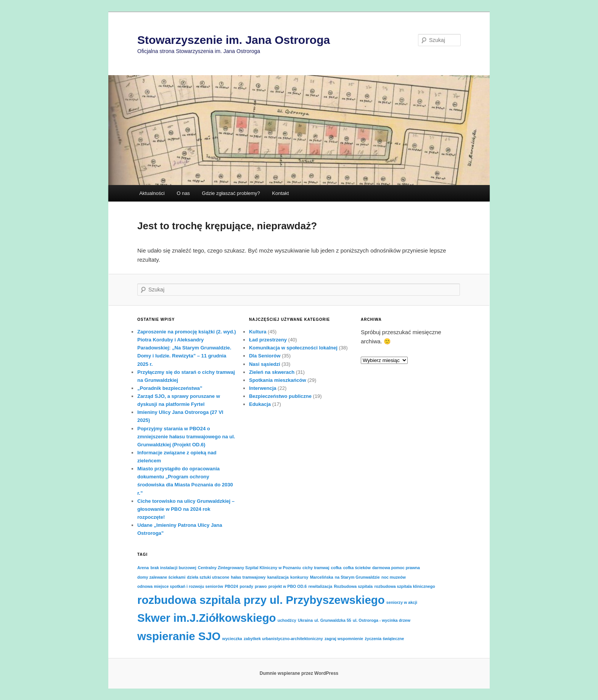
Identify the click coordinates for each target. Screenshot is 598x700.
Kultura (258, 332)
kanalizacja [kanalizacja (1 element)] (278, 577)
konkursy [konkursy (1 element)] (299, 577)
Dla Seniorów (265, 356)
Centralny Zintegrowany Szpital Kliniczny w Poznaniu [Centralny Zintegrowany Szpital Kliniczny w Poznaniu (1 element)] (249, 568)
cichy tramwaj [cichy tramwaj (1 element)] (316, 568)
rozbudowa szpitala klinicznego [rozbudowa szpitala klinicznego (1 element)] (404, 586)
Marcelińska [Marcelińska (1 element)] (322, 577)
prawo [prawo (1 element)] (261, 586)
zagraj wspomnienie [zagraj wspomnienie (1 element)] (344, 639)
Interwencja (263, 388)
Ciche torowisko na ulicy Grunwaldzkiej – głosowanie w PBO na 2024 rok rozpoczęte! (186, 509)
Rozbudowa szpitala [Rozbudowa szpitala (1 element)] (353, 586)
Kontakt (280, 193)
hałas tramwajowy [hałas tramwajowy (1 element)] (248, 577)
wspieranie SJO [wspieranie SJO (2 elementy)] (179, 636)
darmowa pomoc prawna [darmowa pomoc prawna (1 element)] (396, 568)
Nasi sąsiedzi (265, 364)
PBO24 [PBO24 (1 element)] (231, 586)
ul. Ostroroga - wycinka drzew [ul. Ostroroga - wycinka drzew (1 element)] (382, 620)
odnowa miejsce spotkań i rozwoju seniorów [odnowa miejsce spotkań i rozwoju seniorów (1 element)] (180, 586)
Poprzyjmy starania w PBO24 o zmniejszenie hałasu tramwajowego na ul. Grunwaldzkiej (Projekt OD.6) (186, 437)
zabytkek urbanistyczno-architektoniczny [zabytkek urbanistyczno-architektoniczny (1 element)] (283, 639)
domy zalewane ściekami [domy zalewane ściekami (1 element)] (161, 577)
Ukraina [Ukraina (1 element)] (305, 620)
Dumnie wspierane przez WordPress (299, 673)
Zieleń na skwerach (272, 372)
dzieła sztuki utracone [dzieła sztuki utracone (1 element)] (208, 577)
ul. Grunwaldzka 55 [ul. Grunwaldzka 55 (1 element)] (333, 620)
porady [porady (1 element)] (246, 586)
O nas (183, 193)
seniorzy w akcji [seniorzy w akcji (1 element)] (402, 602)
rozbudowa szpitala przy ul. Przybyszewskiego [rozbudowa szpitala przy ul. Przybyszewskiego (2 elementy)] (261, 600)
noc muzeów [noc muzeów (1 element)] (394, 577)
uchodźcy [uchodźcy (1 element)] (287, 620)
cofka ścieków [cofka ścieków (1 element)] (357, 568)
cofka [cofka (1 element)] (336, 568)
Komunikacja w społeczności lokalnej (293, 348)
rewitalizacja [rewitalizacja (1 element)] (320, 586)
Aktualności (152, 193)
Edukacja (260, 404)
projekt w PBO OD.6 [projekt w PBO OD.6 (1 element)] (288, 586)
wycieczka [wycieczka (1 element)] (232, 639)
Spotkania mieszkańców (278, 380)
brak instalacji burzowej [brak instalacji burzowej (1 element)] (173, 568)
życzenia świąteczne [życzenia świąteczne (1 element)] (384, 639)
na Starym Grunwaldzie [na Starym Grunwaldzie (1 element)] (357, 577)
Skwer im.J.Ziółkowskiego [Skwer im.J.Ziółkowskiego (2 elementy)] (207, 618)
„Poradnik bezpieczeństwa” (170, 388)
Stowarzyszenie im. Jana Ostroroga (234, 40)
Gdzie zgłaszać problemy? (231, 193)
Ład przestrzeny (268, 340)
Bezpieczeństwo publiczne (280, 396)
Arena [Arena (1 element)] (143, 568)
